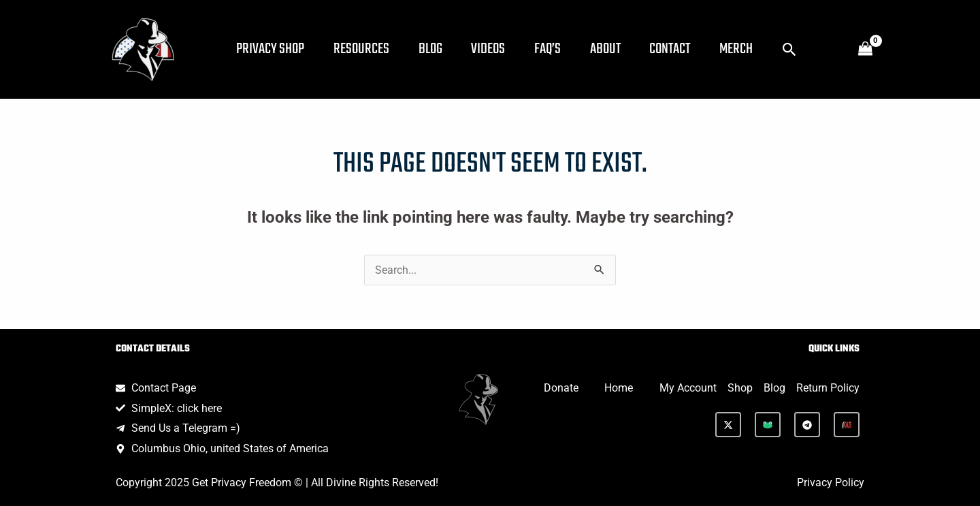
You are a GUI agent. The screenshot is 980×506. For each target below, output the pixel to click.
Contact (693, 49)
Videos (501, 49)
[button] (819, 49)
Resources (367, 49)
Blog (439, 49)
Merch (763, 49)
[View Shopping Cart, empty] (865, 50)
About (625, 49)
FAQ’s (564, 49)
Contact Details (153, 349)
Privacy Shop (272, 49)
